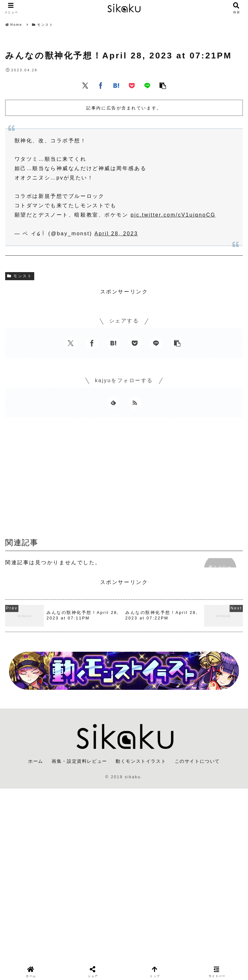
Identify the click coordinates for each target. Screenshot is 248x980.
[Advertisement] (124, 480)
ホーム (36, 761)
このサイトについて (197, 761)
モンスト (20, 276)
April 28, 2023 (116, 234)
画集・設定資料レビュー (79, 761)
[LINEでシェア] (147, 85)
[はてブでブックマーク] (116, 85)
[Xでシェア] (85, 85)
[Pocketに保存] (132, 85)
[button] (163, 85)
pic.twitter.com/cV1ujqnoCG (173, 215)
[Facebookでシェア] (101, 85)
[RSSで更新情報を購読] (135, 403)
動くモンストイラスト (141, 761)
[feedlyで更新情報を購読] (113, 403)
